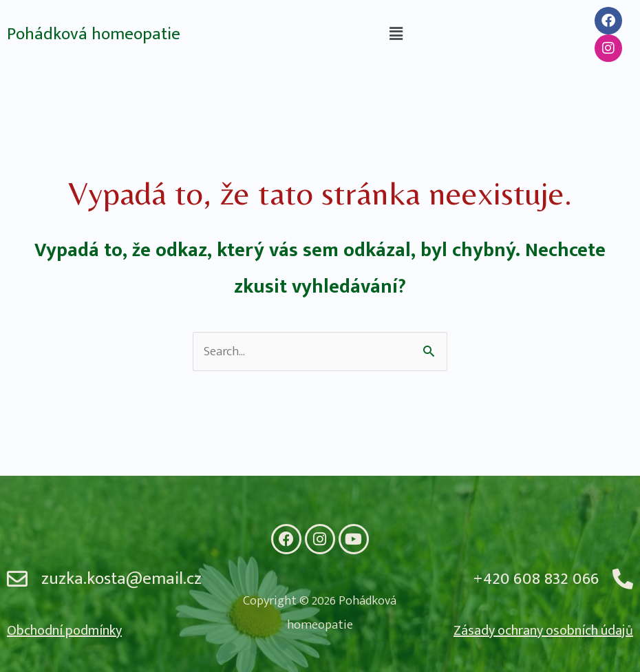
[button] (396, 34)
